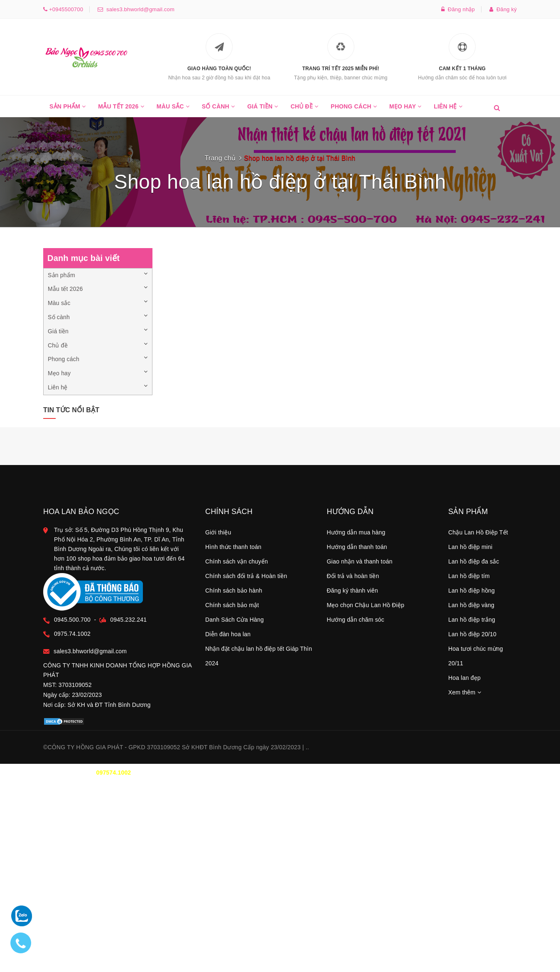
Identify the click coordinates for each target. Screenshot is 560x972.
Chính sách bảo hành (234, 591)
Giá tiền (263, 110)
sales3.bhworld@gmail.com (139, 9)
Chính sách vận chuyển (237, 561)
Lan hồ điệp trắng (472, 620)
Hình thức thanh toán (233, 547)
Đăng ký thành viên (352, 591)
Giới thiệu (218, 532)
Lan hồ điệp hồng (472, 591)
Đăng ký (503, 9)
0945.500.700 (72, 620)
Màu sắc (173, 110)
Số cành (218, 110)
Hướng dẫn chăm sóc (356, 620)
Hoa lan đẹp (464, 678)
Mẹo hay (405, 110)
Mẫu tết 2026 (121, 110)
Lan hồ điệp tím (469, 576)
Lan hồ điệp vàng (471, 605)
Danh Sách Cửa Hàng (235, 620)
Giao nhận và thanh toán (360, 561)
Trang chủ (220, 158)
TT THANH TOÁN (415, 773)
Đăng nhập (458, 9)
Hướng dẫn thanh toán (357, 547)
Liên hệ (448, 110)
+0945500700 (65, 9)
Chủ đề (304, 110)
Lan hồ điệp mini (470, 547)
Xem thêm (465, 692)
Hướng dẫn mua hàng (356, 532)
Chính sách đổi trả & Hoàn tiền (246, 576)
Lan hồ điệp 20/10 (472, 634)
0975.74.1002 (72, 634)
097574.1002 (113, 773)
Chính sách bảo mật (232, 605)
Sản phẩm (68, 110)
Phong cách (354, 110)
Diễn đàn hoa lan (228, 634)
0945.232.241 (128, 620)
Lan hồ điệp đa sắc (474, 561)
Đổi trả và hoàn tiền (353, 576)
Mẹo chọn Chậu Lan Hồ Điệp (366, 605)
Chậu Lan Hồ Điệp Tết (478, 532)
